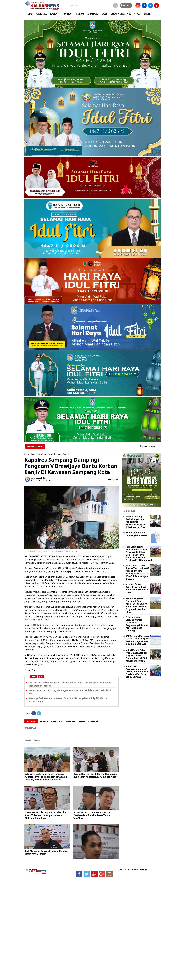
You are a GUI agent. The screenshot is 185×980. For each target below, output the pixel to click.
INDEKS (148, 14)
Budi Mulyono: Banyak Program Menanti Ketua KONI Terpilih (46, 852)
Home (27, 454)
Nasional (67, 454)
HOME (29, 14)
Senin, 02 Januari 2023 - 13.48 (41, 480)
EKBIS (104, 14)
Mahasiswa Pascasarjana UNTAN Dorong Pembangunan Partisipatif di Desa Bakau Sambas (137, 672)
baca (111, 480)
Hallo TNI (52, 454)
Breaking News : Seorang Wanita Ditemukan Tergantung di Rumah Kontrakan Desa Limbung (137, 624)
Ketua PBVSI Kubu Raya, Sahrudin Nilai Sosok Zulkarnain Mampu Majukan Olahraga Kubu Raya (45, 815)
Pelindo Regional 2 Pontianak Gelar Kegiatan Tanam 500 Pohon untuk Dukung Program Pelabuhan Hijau (136, 605)
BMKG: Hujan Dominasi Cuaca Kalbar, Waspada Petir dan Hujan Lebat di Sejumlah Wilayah (137, 640)
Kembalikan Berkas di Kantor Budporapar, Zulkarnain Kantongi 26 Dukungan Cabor (96, 775)
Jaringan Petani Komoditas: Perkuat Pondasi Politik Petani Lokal (137, 588)
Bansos (34, 454)
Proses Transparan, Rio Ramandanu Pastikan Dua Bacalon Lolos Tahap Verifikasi (92, 815)
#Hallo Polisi (57, 721)
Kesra (59, 454)
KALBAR (54, 14)
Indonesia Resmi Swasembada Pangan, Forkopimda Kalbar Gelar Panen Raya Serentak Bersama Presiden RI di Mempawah (139, 554)
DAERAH (68, 14)
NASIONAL (41, 14)
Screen (126, 5)
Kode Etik (133, 870)
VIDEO (137, 14)
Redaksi (122, 870)
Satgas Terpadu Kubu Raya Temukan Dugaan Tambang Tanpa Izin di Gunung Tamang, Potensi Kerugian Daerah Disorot (46, 778)
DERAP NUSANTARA (121, 14)
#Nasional (93, 721)
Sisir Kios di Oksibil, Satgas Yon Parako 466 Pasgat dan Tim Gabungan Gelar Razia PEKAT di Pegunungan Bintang (137, 572)
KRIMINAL (93, 14)
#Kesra (82, 721)
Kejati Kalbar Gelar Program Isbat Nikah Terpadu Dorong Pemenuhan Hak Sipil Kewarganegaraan (137, 655)
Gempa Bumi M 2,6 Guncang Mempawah (137, 534)
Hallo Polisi (42, 454)
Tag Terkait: (31, 721)
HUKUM (80, 14)
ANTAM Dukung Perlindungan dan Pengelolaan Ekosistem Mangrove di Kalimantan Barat (136, 522)
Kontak (144, 870)
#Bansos (44, 721)
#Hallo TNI (71, 721)
